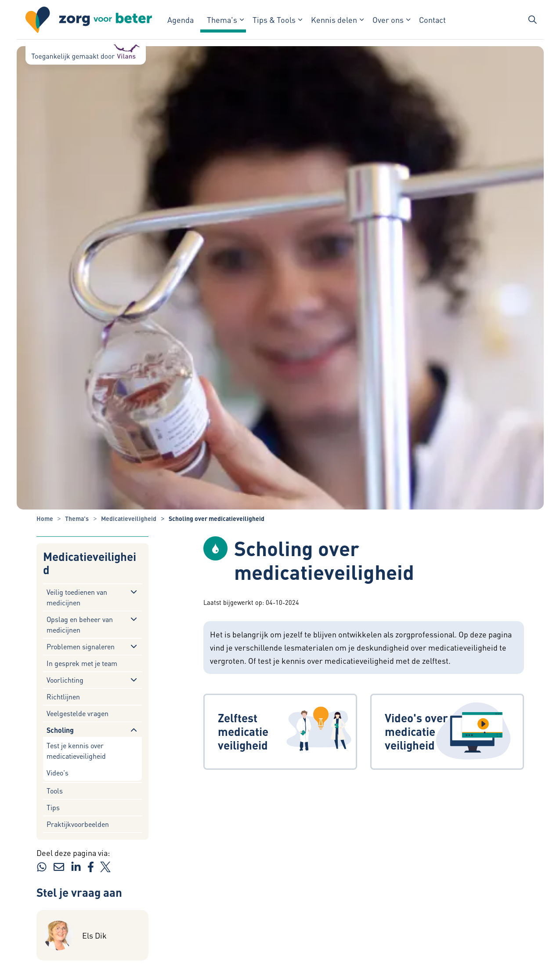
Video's (58, 773)
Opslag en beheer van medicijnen (80, 624)
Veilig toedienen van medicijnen (77, 597)
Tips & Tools (274, 20)
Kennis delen (334, 20)
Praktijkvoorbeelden (78, 824)
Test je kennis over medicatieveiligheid (76, 751)
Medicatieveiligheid (90, 563)
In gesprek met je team (82, 663)
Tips (53, 807)
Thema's (222, 20)
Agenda (181, 20)
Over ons (388, 20)
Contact (432, 20)
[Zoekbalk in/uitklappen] (532, 20)
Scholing (60, 730)
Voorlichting (65, 680)
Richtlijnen (63, 697)
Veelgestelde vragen (78, 713)
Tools (55, 791)
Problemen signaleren (81, 646)
